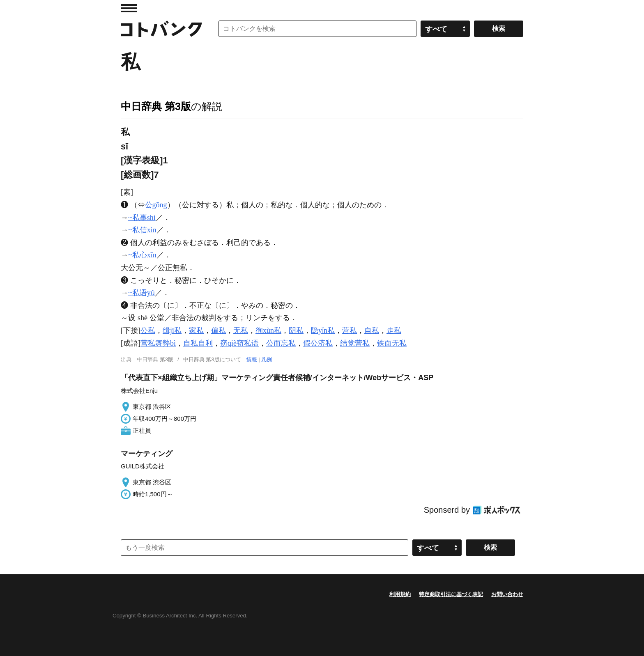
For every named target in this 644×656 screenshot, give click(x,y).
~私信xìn (142, 230)
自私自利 (198, 343)
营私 (350, 330)
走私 (394, 330)
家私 (196, 330)
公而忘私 (281, 343)
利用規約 (400, 594)
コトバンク (161, 29)
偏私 (218, 330)
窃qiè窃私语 (239, 343)
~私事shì (142, 218)
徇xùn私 (268, 330)
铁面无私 (392, 343)
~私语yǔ (141, 293)
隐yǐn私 (323, 330)
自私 (372, 330)
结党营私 (355, 343)
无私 (241, 330)
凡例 (267, 359)
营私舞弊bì (158, 343)
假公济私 (318, 343)
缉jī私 (172, 330)
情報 (252, 359)
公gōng (156, 205)
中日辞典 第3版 (156, 106)
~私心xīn (142, 255)
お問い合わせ (507, 594)
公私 (148, 330)
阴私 (296, 330)
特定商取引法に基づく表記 (451, 594)
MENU (129, 8)
